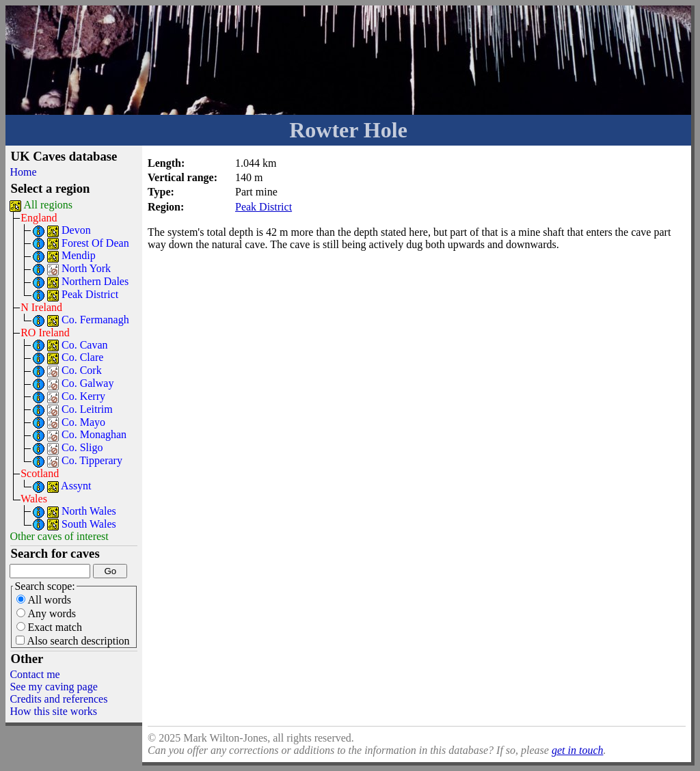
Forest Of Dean (95, 243)
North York (86, 268)
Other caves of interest (59, 536)
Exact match (49, 627)
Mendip (79, 255)
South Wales (89, 524)
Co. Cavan (85, 345)
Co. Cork (82, 370)
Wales (34, 499)
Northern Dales (95, 281)
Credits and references (58, 699)
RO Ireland (45, 333)
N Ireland (41, 307)
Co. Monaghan (94, 434)
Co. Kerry (83, 396)
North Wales (89, 511)
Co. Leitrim (87, 409)
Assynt (76, 486)
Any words (46, 613)
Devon (76, 230)
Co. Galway (87, 383)
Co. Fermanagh (95, 320)
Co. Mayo (83, 422)
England (39, 218)
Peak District (90, 294)
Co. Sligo (82, 447)
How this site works (53, 711)
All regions (49, 205)
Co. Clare (82, 357)
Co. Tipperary (92, 460)
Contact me (35, 674)
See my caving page (53, 687)
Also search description (72, 641)
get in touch (578, 750)
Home (23, 172)
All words (44, 600)
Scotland (40, 473)
